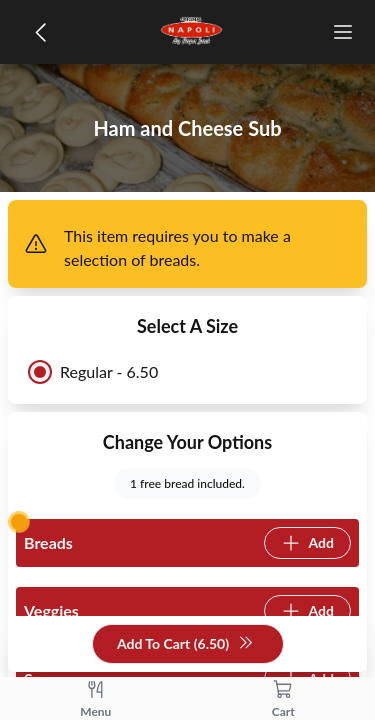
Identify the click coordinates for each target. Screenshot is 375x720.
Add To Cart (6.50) (185, 644)
